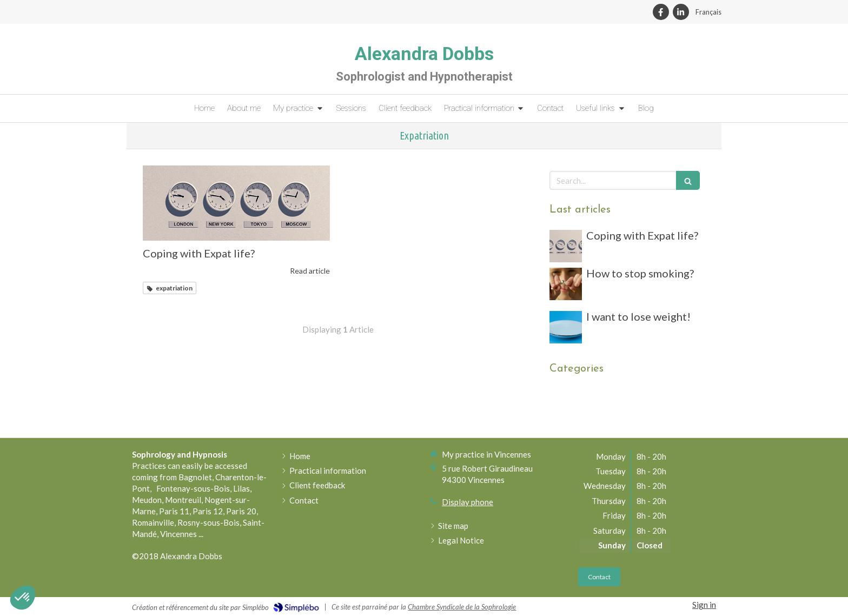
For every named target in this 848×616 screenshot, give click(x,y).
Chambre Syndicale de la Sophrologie (462, 607)
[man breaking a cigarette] (566, 284)
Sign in (704, 605)
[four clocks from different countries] (236, 203)
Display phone (468, 502)
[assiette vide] (566, 327)
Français (708, 12)
